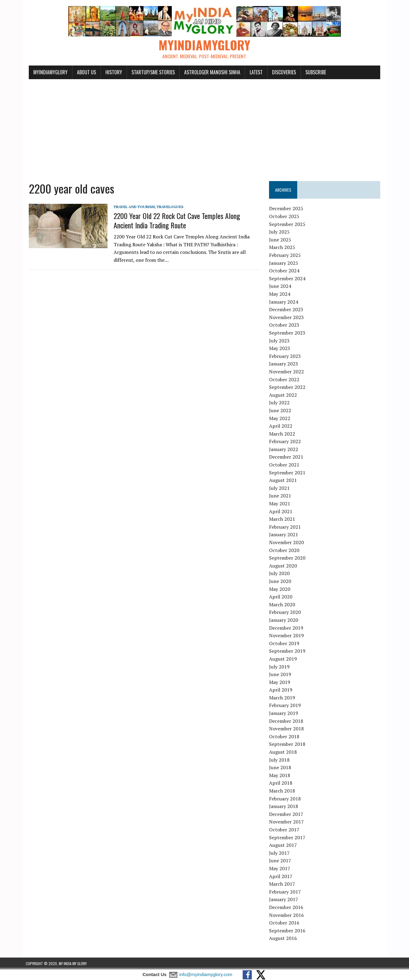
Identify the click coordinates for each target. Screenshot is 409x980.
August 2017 (284, 845)
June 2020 (281, 581)
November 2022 (287, 372)
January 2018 (284, 807)
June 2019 (281, 675)
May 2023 (281, 349)
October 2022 (285, 379)
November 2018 (287, 729)
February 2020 (286, 612)
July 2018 (280, 760)
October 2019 (285, 643)
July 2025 (280, 232)
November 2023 (287, 317)
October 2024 (285, 271)
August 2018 (284, 752)
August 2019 (284, 659)
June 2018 (281, 768)
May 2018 (281, 776)
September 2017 (288, 837)
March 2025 (283, 248)
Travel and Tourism (131, 207)
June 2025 (281, 240)
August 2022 (284, 395)
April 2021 (282, 511)
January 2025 (284, 263)
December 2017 (287, 814)
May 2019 (281, 682)
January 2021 (284, 535)
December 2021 (287, 457)
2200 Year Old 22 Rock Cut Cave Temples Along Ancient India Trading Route (185, 221)
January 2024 (284, 302)
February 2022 (286, 442)
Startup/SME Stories (150, 72)
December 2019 (287, 628)
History (111, 72)
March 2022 (283, 434)
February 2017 (286, 892)
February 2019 (286, 706)
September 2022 (288, 387)
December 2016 (287, 908)
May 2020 (281, 589)
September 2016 (288, 931)
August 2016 (284, 938)
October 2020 (285, 550)
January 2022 (284, 450)
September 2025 (288, 224)
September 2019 (288, 651)
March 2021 (283, 519)
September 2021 (288, 473)
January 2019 (284, 713)
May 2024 (281, 294)
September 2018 (288, 744)
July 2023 (280, 341)
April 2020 (282, 597)
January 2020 (284, 620)
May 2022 (281, 418)
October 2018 (285, 737)
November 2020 (287, 543)
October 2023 (285, 325)
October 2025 (285, 217)
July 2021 (280, 488)
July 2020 (280, 574)
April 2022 (282, 426)
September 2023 (288, 333)
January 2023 (284, 364)
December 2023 (287, 310)
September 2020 (288, 558)
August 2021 (284, 480)
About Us (83, 72)
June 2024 (281, 286)
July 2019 (280, 667)
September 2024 (288, 279)
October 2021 (285, 465)
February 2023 (286, 356)
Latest (253, 72)
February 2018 (286, 799)
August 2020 (284, 566)
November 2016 (287, 915)
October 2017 (285, 830)
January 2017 (284, 900)
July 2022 (280, 403)
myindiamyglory (47, 72)
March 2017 (283, 884)
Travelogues (167, 207)
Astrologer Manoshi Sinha (209, 72)
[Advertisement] (205, 127)
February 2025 (286, 255)
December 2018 (287, 721)
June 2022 (281, 411)
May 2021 (281, 504)
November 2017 (287, 822)
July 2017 (280, 853)
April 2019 (282, 690)
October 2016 (285, 923)
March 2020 (283, 605)
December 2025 (287, 209)
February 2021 (286, 527)
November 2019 (287, 636)
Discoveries (281, 72)
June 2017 (281, 861)
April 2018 (282, 783)
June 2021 (281, 496)
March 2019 (283, 698)
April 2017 (282, 876)
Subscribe (313, 72)
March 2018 (283, 791)
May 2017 (281, 869)
